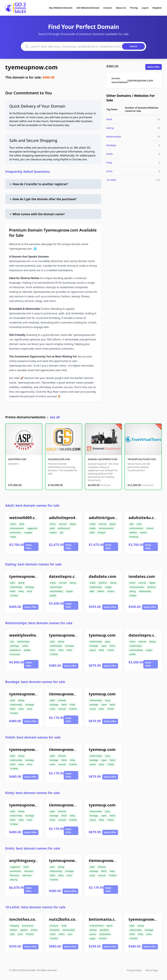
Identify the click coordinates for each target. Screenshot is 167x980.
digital (73, 524)
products (54, 926)
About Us (121, 8)
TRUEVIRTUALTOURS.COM (142, 459)
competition (105, 934)
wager (93, 938)
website (133, 533)
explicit (53, 533)
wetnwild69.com (25, 518)
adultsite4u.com (144, 518)
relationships (16, 587)
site (62, 533)
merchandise (69, 930)
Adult (109, 119)
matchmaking (56, 591)
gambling (104, 930)
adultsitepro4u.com (68, 518)
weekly (27, 650)
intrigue (102, 533)
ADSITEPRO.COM (17, 459)
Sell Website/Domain (88, 8)
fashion (14, 930)
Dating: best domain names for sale (33, 564)
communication (106, 528)
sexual (93, 650)
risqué (13, 537)
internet (63, 524)
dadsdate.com (102, 576)
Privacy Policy (134, 970)
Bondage (111, 145)
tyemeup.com (102, 635)
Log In (145, 8)
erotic (30, 591)
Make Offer (154, 67)
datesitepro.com (65, 576)
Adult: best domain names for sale (32, 505)
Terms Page (152, 970)
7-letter (111, 650)
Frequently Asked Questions (28, 172)
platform (103, 583)
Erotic (109, 171)
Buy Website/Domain (61, 8)
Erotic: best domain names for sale (33, 848)
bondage (30, 587)
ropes (104, 646)
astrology (15, 646)
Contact (108, 8)
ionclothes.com (24, 919)
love (12, 642)
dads (92, 591)
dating (21, 583)
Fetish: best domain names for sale (33, 737)
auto (70, 934)
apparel (24, 930)
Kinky (109, 163)
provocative (16, 533)
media (93, 528)
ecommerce (28, 926)
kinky (21, 591)
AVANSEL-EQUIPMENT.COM (102, 459)
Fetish (110, 154)
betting (93, 930)
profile (53, 596)
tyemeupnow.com (31, 67)
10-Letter (111, 180)
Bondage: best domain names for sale (35, 682)
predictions (15, 650)
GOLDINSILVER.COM (59, 459)
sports (110, 926)
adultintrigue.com (106, 518)
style (12, 934)
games (93, 934)
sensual (62, 709)
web (131, 524)
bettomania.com (105, 919)
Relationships (114, 137)
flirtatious (15, 875)
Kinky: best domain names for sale (33, 793)
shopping (15, 926)
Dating (110, 128)
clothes (34, 930)
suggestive (32, 528)
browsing (134, 537)
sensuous (29, 871)
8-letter (111, 591)
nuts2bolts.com (64, 919)
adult (22, 524)
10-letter (14, 596)
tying (107, 642)
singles (69, 591)
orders (62, 934)
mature (150, 528)
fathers (101, 591)
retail (20, 934)
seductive (27, 875)
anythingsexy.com (27, 860)
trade (64, 926)
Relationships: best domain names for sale (39, 623)
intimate (62, 700)
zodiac (25, 646)
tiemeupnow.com (66, 694)
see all (55, 417)
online (13, 524)
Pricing (134, 8)
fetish (13, 591)
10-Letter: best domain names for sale (35, 907)
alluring (14, 880)
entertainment (17, 528)
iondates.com (142, 576)
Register (157, 8)
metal (53, 934)
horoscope (15, 654)
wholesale (55, 930)
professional (64, 528)
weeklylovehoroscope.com (35, 635)
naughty (28, 533)
